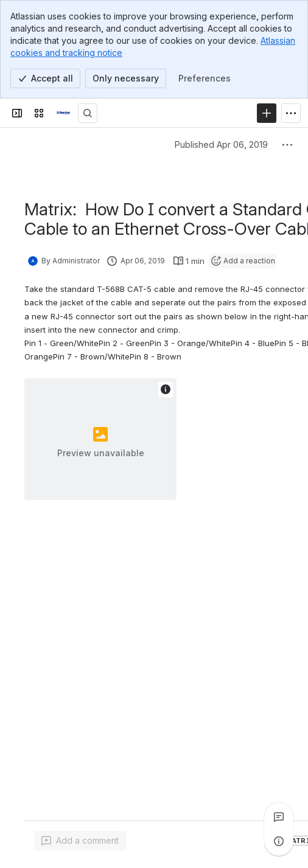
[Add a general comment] (80, 841)
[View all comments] (279, 817)
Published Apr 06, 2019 (221, 144)
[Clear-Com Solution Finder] (63, 113)
